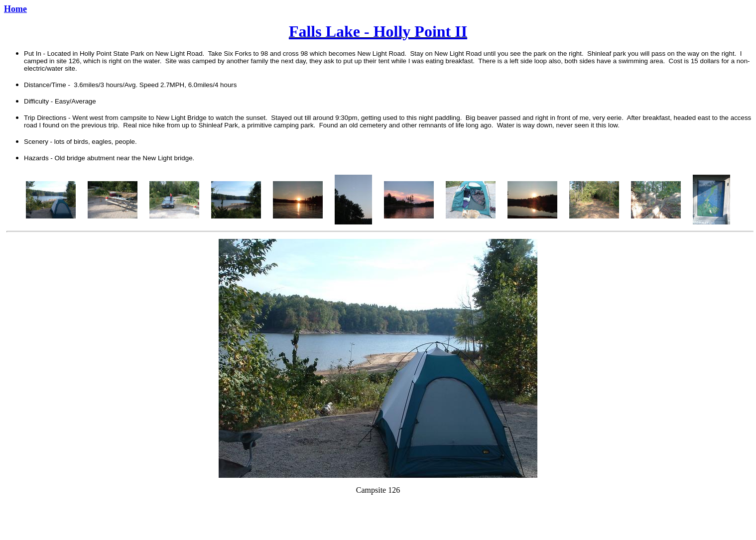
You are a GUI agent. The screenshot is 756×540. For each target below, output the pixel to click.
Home (15, 9)
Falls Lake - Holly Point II (378, 31)
